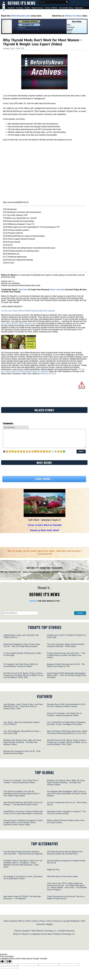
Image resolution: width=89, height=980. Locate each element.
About (6, 921)
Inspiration (79, 8)
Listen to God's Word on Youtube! (45, 525)
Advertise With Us (17, 921)
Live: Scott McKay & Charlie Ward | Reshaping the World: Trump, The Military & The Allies (66, 723)
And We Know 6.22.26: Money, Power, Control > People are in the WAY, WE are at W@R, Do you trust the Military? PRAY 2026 (23, 675)
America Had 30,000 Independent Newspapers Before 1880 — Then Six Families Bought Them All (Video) (67, 675)
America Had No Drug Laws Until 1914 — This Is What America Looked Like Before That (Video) (66, 655)
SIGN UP (33, 601)
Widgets (49, 924)
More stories (35, 29)
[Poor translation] (8, 962)
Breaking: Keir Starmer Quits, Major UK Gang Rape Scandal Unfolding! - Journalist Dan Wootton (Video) (22, 742)
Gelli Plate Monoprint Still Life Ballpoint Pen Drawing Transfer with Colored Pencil (65, 853)
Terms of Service (54, 921)
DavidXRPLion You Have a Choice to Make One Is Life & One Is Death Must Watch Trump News (23, 812)
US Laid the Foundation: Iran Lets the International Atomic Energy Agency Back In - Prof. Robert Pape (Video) (22, 794)
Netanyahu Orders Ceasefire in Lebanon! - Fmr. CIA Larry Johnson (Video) (67, 812)
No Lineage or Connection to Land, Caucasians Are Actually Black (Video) (23, 877)
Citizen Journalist (57, 290)
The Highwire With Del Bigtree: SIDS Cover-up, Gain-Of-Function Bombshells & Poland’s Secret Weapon (67, 794)
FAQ (28, 921)
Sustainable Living (66, 8)
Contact (35, 921)
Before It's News (21, 3)
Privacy (42, 921)
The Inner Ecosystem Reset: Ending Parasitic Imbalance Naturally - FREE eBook (66, 645)
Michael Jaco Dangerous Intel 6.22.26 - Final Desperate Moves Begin (22, 752)
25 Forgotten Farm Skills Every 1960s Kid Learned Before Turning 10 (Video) (21, 665)
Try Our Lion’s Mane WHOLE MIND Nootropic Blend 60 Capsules (28, 311)
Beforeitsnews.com (21, 16)
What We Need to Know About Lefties (63, 876)
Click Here (23, 290)
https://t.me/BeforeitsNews (72, 572)
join (13, 281)
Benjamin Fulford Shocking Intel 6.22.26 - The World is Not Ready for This (66, 665)
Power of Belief (51, 8)
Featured (11, 8)
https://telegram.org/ (32, 572)
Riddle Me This (53, 870)
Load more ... (44, 479)
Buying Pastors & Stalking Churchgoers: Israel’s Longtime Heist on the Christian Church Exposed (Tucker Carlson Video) (23, 822)
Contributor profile (23, 29)
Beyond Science (38, 8)
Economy (20, 8)
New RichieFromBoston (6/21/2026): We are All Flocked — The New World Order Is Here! (23, 804)
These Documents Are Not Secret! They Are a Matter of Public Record (66, 897)
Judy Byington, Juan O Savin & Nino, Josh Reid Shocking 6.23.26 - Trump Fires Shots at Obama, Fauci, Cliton (23, 706)
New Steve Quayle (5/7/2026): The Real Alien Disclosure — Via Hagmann (22, 897)
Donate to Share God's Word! (45, 530)
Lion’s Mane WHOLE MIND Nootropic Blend (19, 323)
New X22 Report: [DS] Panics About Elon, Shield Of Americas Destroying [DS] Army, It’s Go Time (67, 732)
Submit (80, 613)
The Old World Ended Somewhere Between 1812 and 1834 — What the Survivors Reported (23, 853)
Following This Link (48, 374)
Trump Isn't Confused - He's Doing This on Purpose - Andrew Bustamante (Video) (64, 714)
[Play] (44, 503)
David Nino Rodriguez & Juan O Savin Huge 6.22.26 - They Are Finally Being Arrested (22, 645)
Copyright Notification (71, 921)
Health (27, 8)
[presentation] (56, 609)
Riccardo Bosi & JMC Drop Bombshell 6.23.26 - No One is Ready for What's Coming (67, 705)
